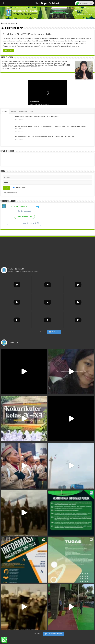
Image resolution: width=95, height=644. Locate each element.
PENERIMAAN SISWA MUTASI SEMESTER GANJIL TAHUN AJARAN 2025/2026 (45, 137)
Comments (23, 111)
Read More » (8, 50)
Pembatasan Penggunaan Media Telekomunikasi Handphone (37, 117)
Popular (13, 111)
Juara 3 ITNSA (34, 102)
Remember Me (19, 188)
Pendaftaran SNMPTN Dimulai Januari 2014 (27, 34)
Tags (32, 111)
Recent (5, 111)
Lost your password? (11, 193)
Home (4, 23)
